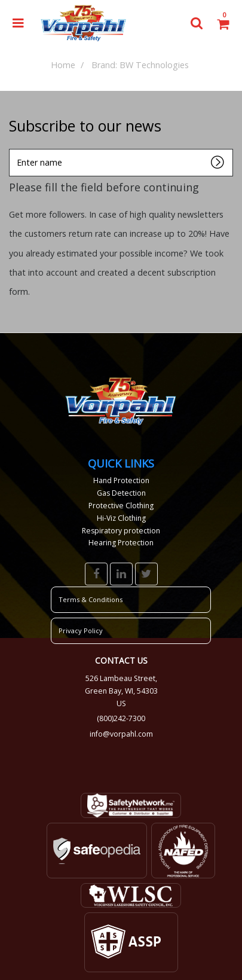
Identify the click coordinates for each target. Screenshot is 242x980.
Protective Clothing (121, 506)
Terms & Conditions (91, 599)
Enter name (12, 149)
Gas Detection (121, 493)
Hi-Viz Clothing (121, 518)
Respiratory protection (121, 531)
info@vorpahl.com (121, 734)
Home (63, 65)
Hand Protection (121, 480)
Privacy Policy (81, 631)
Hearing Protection (121, 543)
